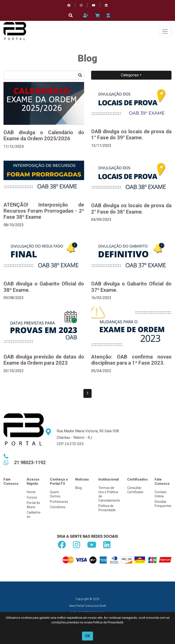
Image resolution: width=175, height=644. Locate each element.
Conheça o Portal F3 (59, 481)
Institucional (109, 479)
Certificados (137, 479)
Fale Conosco (11, 481)
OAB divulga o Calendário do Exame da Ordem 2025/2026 (44, 135)
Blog (78, 488)
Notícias (82, 479)
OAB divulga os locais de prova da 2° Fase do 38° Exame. (131, 209)
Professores (59, 502)
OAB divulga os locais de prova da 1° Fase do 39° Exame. (131, 135)
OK (87, 636)
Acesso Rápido (33, 481)
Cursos (32, 497)
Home (31, 492)
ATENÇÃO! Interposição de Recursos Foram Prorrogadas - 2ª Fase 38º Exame (44, 211)
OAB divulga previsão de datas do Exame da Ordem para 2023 (44, 360)
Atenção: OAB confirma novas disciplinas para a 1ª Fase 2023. (131, 360)
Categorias (130, 75)
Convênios (58, 507)
